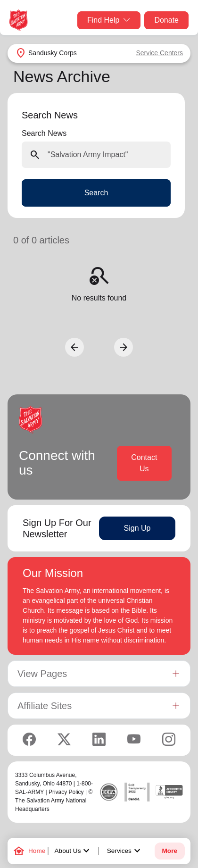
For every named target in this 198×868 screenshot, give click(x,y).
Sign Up (137, 528)
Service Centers (159, 53)
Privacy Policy (66, 792)
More (170, 851)
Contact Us (144, 463)
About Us (74, 851)
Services (125, 851)
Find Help (109, 20)
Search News (44, 133)
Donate (166, 20)
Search (96, 193)
